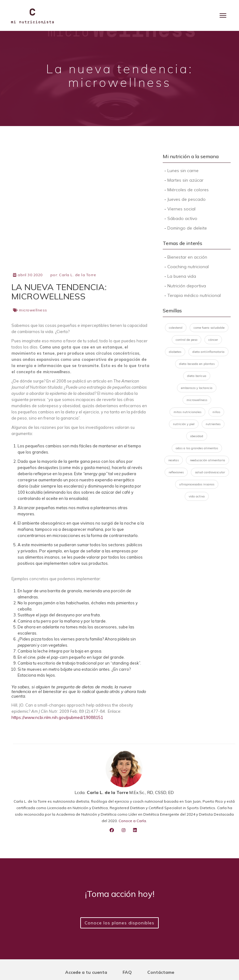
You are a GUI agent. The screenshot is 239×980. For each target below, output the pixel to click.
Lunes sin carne (183, 171)
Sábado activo (182, 218)
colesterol (176, 328)
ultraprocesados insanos (197, 484)
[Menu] (223, 15)
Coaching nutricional (188, 267)
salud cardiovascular (210, 472)
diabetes (175, 352)
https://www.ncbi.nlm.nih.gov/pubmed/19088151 (57, 717)
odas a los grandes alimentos (197, 448)
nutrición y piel (184, 424)
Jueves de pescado (187, 199)
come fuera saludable (209, 328)
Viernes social (181, 209)
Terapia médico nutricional (194, 295)
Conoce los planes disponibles (119, 923)
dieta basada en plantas (197, 364)
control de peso (187, 340)
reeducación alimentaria (208, 460)
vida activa (197, 496)
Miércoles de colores (188, 190)
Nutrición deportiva (187, 286)
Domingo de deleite (187, 228)
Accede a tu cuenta (86, 972)
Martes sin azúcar (185, 180)
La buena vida (182, 276)
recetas (174, 460)
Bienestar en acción (187, 257)
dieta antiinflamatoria (208, 352)
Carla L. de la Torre (78, 275)
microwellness (33, 310)
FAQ (127, 972)
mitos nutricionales (187, 412)
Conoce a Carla (132, 821)
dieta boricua (197, 376)
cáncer (213, 340)
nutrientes (213, 424)
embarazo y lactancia (197, 388)
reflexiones (176, 472)
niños (216, 412)
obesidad (197, 436)
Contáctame (161, 972)
